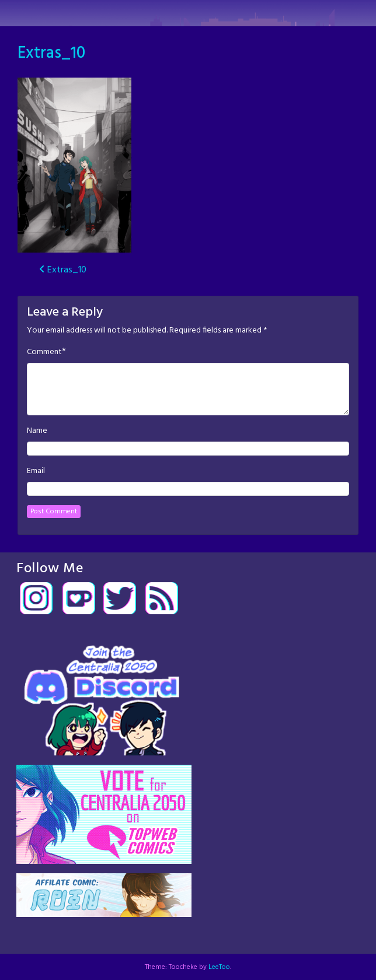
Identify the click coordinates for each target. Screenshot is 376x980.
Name (37, 431)
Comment (44, 352)
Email (36, 471)
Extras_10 (51, 53)
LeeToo (219, 967)
